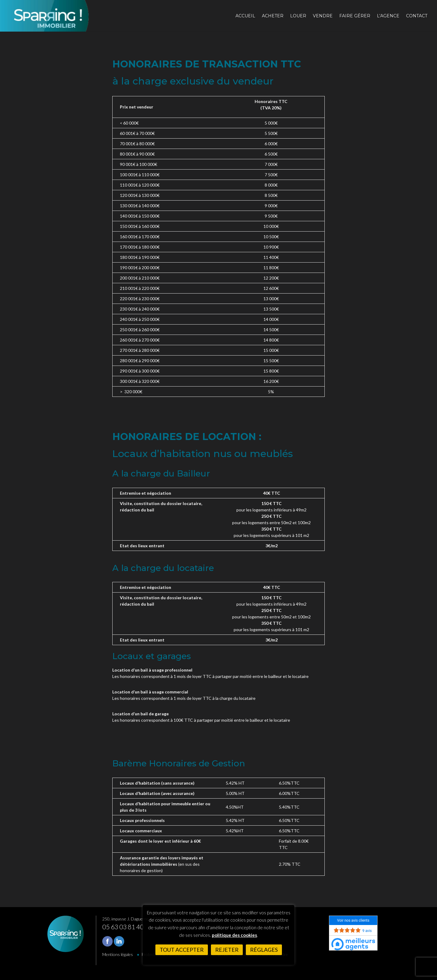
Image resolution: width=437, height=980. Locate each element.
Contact (417, 16)
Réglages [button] (264, 950)
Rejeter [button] (227, 950)
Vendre (323, 16)
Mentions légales (118, 954)
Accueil (245, 16)
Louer (298, 16)
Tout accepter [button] (182, 950)
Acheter (273, 16)
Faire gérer (355, 16)
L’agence (388, 16)
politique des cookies (234, 935)
